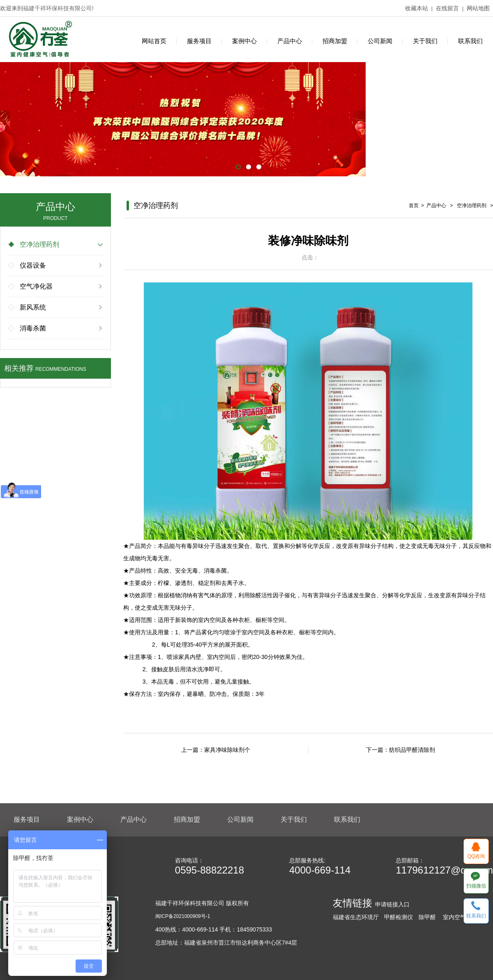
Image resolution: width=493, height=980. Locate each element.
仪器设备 (28, 265)
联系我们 (470, 41)
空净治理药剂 (34, 244)
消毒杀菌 (28, 328)
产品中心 (290, 41)
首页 (414, 206)
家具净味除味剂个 (227, 750)
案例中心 (244, 41)
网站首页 (154, 41)
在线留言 (447, 8)
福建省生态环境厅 (356, 917)
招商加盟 (335, 41)
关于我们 (425, 41)
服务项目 (199, 41)
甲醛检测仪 (399, 917)
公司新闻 (380, 41)
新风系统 (28, 307)
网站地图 (478, 8)
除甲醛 (427, 917)
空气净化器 (31, 286)
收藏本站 (417, 8)
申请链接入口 (392, 904)
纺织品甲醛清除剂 (412, 750)
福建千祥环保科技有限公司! (58, 8)
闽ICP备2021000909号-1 (183, 916)
